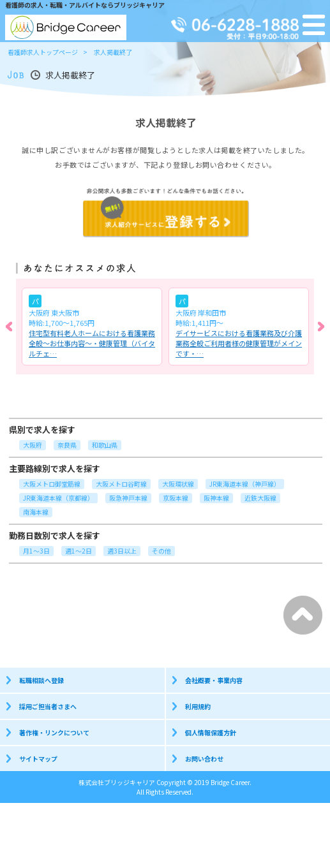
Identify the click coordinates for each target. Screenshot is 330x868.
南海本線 (36, 512)
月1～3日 (36, 551)
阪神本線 (216, 498)
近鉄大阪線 (260, 498)
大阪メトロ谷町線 (121, 484)
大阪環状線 (178, 484)
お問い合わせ (204, 759)
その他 (161, 551)
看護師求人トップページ (43, 52)
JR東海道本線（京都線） (58, 498)
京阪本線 (176, 498)
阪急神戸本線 (128, 498)
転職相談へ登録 (41, 680)
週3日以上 (122, 551)
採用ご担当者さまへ (48, 706)
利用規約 (198, 706)
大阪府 (33, 445)
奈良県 (67, 445)
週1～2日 (79, 551)
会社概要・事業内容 (214, 680)
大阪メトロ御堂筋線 (52, 484)
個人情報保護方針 (211, 732)
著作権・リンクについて (54, 732)
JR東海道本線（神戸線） (245, 484)
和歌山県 (105, 445)
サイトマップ (38, 759)
